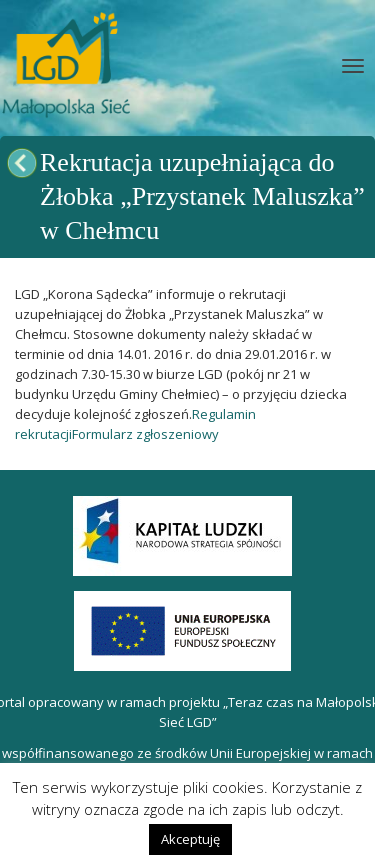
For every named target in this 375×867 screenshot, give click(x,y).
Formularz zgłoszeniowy (145, 434)
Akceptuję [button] (190, 839)
